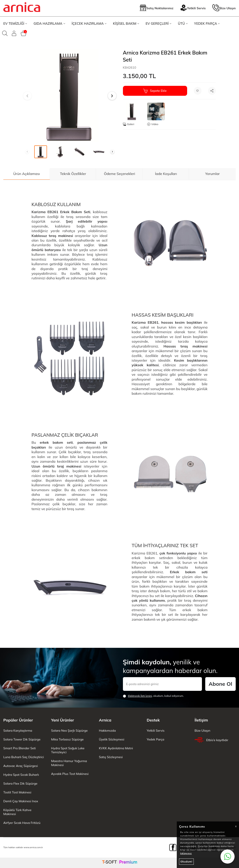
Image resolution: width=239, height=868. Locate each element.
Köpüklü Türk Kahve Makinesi (17, 812)
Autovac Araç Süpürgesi (21, 766)
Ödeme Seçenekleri (119, 174)
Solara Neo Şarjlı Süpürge (69, 731)
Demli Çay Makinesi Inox (21, 801)
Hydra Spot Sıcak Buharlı (21, 775)
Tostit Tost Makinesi (17, 792)
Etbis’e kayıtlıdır (211, 740)
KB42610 (130, 68)
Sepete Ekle (155, 91)
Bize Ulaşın (224, 8)
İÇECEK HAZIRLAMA (89, 23)
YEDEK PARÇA (207, 23)
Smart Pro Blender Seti (20, 748)
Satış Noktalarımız (157, 8)
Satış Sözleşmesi (111, 757)
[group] (70, 96)
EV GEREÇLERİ (159, 23)
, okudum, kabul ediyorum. (153, 696)
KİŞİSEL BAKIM (126, 23)
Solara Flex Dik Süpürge (20, 783)
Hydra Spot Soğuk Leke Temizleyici (68, 750)
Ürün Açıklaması (27, 174)
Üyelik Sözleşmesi (112, 739)
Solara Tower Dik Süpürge (22, 739)
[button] (27, 96)
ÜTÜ (183, 23)
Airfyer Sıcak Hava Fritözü (22, 823)
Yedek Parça (155, 739)
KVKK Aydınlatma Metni (116, 748)
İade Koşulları (166, 174)
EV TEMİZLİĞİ (15, 23)
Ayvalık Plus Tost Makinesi (70, 774)
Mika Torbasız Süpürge (67, 739)
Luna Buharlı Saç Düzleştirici (24, 757)
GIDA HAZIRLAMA (49, 23)
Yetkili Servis (193, 8)
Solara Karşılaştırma (18, 731)
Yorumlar (213, 174)
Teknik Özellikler (73, 174)
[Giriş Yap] (14, 33)
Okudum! (186, 862)
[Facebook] (173, 847)
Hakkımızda (107, 731)
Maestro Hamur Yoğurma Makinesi (69, 763)
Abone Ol (220, 684)
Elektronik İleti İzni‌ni (140, 696)
